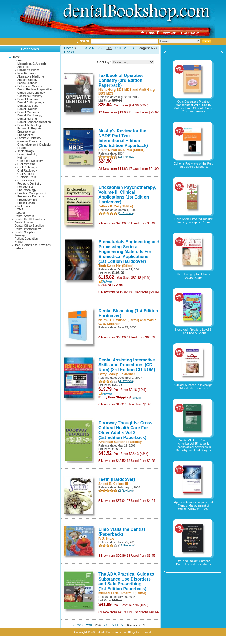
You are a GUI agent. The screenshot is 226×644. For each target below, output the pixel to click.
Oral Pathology (27, 167)
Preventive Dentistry (30, 196)
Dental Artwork (24, 216)
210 (118, 48)
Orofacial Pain (27, 177)
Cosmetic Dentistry (30, 96)
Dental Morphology (30, 115)
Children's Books (28, 70)
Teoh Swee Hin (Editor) (116, 266)
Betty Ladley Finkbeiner (117, 374)
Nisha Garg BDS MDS (115, 90)
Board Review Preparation (35, 89)
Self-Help (23, 67)
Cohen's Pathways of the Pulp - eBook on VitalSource (193, 165)
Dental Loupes (24, 222)
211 (127, 48)
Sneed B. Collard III (113, 484)
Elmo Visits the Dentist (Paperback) (122, 532)
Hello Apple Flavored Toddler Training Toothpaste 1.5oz (193, 220)
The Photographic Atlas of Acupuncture (193, 276)
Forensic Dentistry (29, 138)
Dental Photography (28, 229)
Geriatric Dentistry (29, 141)
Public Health (26, 203)
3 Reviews (126, 381)
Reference (24, 206)
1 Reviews (126, 213)
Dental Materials (28, 112)
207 (92, 48)
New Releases (27, 73)
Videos (19, 248)
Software (20, 242)
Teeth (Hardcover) (117, 479)
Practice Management (32, 193)
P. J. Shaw (106, 539)
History (22, 148)
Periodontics (25, 187)
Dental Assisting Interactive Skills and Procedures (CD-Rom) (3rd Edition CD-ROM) (127, 365)
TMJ (20, 209)
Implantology (26, 151)
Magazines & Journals (32, 63)
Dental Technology (29, 125)
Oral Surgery (26, 174)
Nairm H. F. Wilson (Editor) (119, 320)
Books (19, 60)
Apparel (20, 213)
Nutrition (23, 157)
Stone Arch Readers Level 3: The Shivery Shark (193, 331)
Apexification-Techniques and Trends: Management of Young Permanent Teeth (194, 505)
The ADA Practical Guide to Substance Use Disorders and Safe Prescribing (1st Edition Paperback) (126, 581)
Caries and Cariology (31, 93)
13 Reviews (127, 157)
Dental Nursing (27, 119)
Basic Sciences (27, 83)
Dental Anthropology (31, 102)
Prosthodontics (27, 200)
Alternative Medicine (31, 76)
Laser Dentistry (27, 154)
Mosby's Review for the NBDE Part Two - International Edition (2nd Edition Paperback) (123, 138)
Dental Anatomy (28, 99)
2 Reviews (126, 491)
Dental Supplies (25, 232)
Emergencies (26, 132)
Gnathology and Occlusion (35, 145)
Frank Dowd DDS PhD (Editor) (121, 150)
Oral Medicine (26, 164)
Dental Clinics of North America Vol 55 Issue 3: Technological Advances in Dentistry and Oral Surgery (193, 445)
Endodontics (25, 135)
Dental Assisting (28, 106)
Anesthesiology (27, 80)
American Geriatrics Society (120, 442)
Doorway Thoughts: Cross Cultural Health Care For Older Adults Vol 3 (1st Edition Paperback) (125, 430)
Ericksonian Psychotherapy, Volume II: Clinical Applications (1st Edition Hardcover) (127, 195)
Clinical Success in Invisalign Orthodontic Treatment (194, 387)
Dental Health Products (30, 219)
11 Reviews (127, 545)
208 (101, 48)
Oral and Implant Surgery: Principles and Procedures (193, 562)
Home (16, 57)
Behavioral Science (30, 86)
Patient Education (26, 239)
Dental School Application (34, 122)
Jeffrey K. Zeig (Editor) (116, 206)
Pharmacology (27, 190)
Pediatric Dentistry (29, 183)
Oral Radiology (27, 170)
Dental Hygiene (27, 109)
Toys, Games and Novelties (33, 245)
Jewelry (20, 235)
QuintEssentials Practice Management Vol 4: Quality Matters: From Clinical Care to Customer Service (193, 106)
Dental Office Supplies (29, 226)
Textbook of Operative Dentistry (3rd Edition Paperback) (121, 80)
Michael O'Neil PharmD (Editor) (122, 593)
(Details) (136, 398)
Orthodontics (26, 180)
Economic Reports (29, 128)
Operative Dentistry (30, 161)
